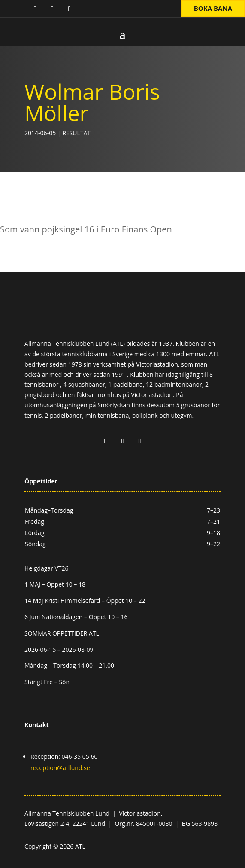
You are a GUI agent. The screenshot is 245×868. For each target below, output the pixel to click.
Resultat (76, 133)
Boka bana (213, 8)
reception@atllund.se (60, 768)
